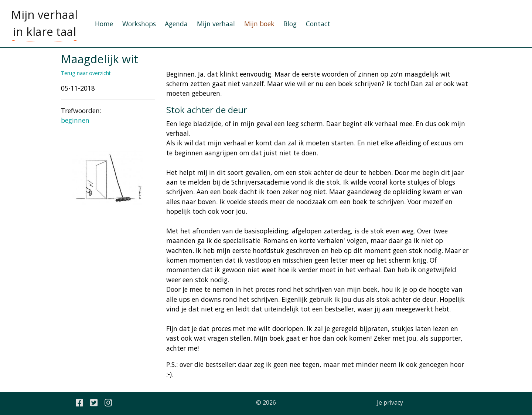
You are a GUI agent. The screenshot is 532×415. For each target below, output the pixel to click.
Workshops (139, 24)
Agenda (176, 24)
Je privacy (390, 402)
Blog (290, 24)
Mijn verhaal (216, 24)
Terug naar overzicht (86, 73)
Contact (318, 24)
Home (104, 24)
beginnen (75, 120)
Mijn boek (259, 24)
